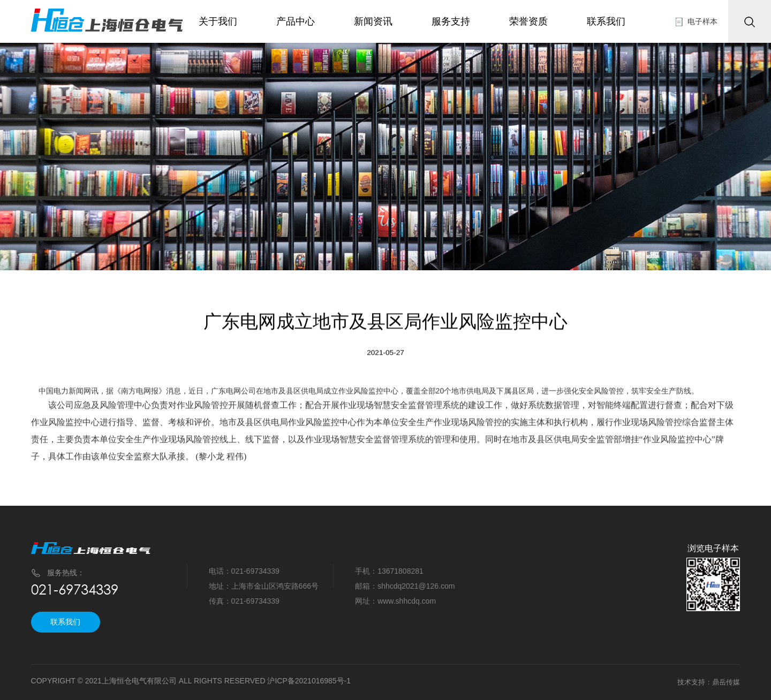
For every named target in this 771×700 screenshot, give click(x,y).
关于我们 (218, 21)
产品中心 (296, 21)
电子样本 (702, 21)
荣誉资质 (531, 21)
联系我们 (610, 21)
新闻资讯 (374, 21)
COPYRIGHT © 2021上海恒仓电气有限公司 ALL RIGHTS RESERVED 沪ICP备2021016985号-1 (191, 681)
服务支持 (452, 21)
